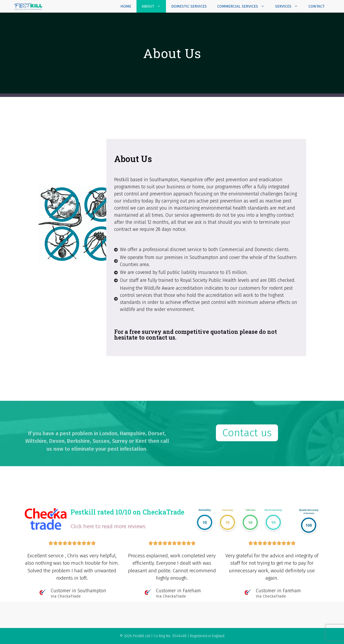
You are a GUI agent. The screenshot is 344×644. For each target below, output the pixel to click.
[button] (247, 433)
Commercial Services (244, 6)
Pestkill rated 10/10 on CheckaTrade (127, 512)
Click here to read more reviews (108, 526)
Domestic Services (189, 6)
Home (126, 6)
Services (289, 6)
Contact (317, 6)
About (154, 6)
